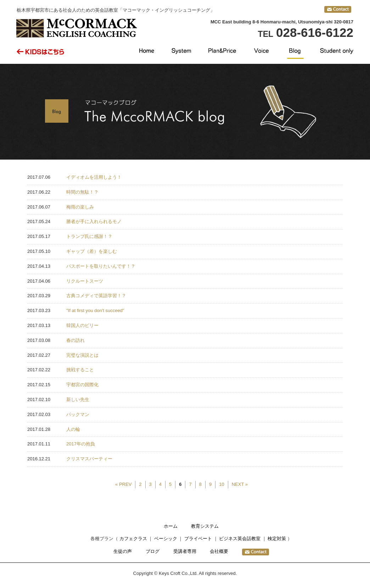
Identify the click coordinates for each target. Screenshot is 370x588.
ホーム (171, 526)
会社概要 (219, 551)
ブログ (153, 551)
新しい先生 (78, 400)
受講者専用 (185, 551)
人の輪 (73, 429)
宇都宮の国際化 (82, 385)
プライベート (198, 539)
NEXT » (240, 484)
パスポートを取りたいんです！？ (101, 266)
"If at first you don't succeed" (95, 310)
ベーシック (166, 539)
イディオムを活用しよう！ (94, 177)
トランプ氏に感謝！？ (89, 236)
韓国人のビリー (82, 325)
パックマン (78, 414)
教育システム (205, 526)
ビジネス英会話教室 (240, 539)
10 (222, 484)
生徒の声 (123, 551)
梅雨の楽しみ (80, 207)
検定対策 (277, 539)
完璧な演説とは (82, 355)
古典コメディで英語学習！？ (96, 296)
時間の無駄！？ (82, 192)
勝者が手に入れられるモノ (94, 221)
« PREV (123, 484)
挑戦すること (80, 370)
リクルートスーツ (85, 281)
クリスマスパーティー (89, 459)
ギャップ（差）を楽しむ (92, 251)
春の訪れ (75, 340)
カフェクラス (133, 539)
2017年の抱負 (81, 444)
